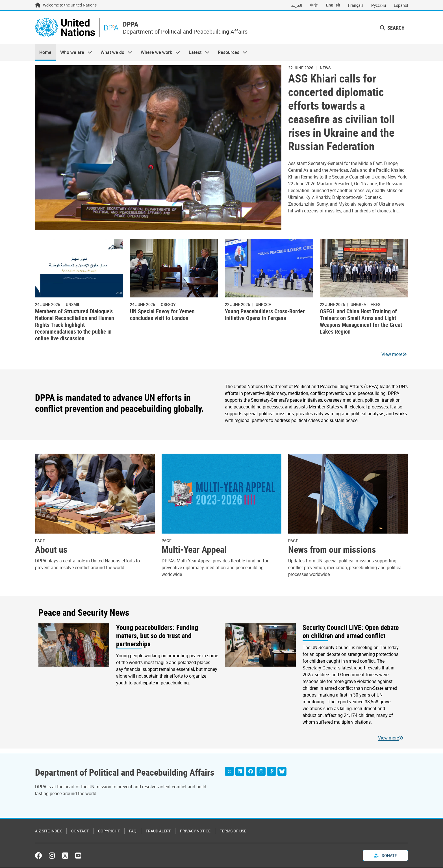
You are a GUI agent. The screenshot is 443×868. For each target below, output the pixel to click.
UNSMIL (73, 304)
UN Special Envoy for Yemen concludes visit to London (162, 315)
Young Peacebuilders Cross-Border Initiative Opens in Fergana (265, 315)
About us (51, 550)
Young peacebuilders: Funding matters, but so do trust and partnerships (157, 636)
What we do (114, 53)
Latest (197, 53)
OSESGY (168, 304)
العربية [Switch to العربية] (297, 5)
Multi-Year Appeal (194, 550)
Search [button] (392, 28)
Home (45, 53)
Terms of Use (233, 831)
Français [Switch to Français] (356, 5)
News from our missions (332, 550)
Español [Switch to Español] (401, 5)
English (333, 5)
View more (392, 354)
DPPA (131, 24)
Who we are (74, 53)
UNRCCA (263, 304)
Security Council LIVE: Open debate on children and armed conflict (351, 632)
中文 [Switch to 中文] (314, 5)
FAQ (133, 831)
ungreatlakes (365, 304)
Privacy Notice (195, 831)
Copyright (109, 831)
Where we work (158, 53)
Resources (230, 53)
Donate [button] (386, 856)
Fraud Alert (158, 831)
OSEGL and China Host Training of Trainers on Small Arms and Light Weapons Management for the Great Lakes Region (361, 322)
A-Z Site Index (48, 831)
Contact (80, 831)
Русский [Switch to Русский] (379, 5)
